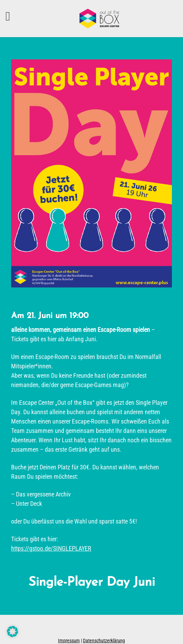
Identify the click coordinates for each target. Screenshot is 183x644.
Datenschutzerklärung (104, 641)
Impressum (69, 641)
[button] (13, 632)
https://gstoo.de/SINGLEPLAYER (51, 548)
